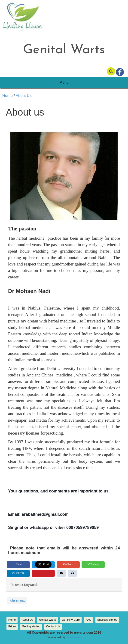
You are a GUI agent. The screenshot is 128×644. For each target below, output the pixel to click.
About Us (23, 96)
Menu (64, 82)
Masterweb (74, 637)
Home (8, 96)
